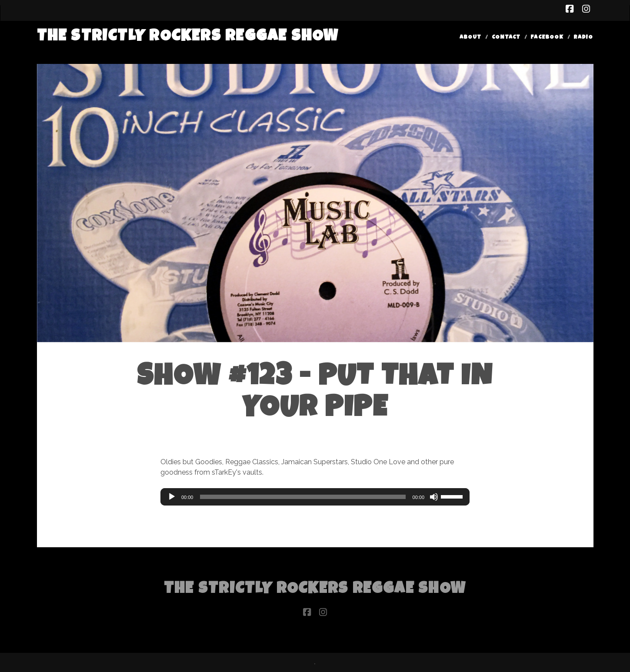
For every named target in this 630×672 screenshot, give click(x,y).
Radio (583, 38)
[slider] (303, 497)
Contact (506, 38)
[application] (315, 497)
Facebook (547, 38)
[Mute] (434, 497)
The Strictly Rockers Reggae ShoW (188, 37)
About (470, 38)
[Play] (172, 497)
